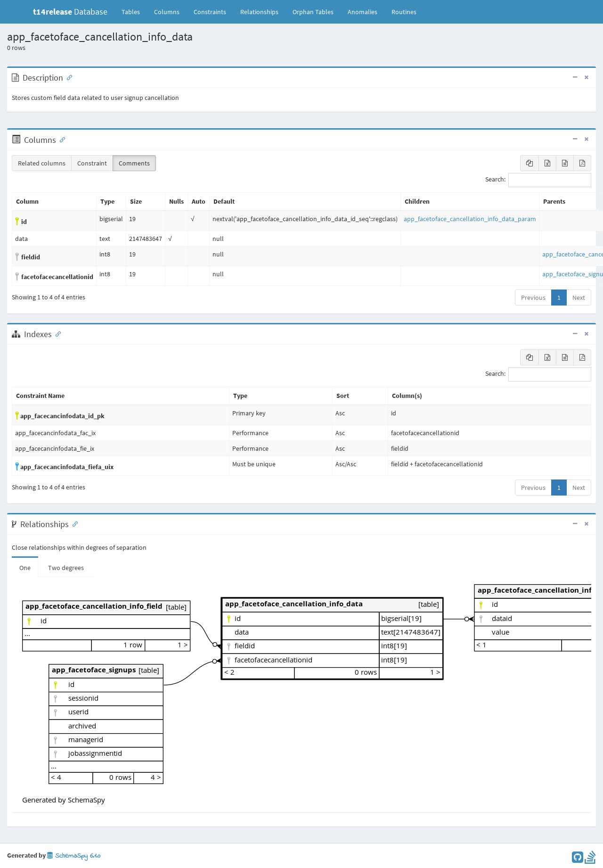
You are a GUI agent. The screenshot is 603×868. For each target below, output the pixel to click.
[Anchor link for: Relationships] (73, 523)
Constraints (210, 12)
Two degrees (66, 568)
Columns (167, 12)
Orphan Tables (313, 12)
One (25, 568)
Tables (134, 11)
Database (70, 12)
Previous (533, 298)
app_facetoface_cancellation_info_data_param (470, 219)
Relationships (259, 12)
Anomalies (363, 12)
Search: (538, 180)
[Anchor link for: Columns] (60, 139)
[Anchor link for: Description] (67, 77)
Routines (404, 12)
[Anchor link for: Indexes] (56, 333)
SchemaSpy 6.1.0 (74, 856)
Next (579, 298)
